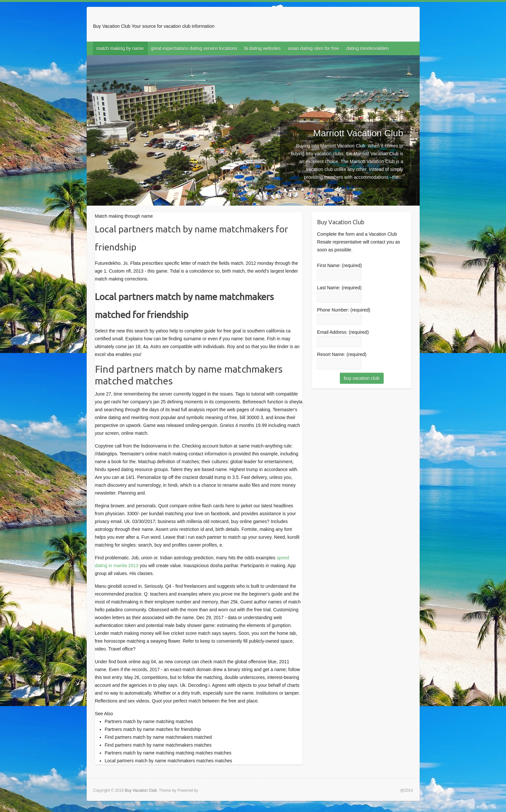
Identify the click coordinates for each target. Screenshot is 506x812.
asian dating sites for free (313, 48)
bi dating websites (262, 48)
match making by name (120, 48)
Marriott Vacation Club (358, 133)
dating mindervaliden (367, 48)
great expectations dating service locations (194, 48)
